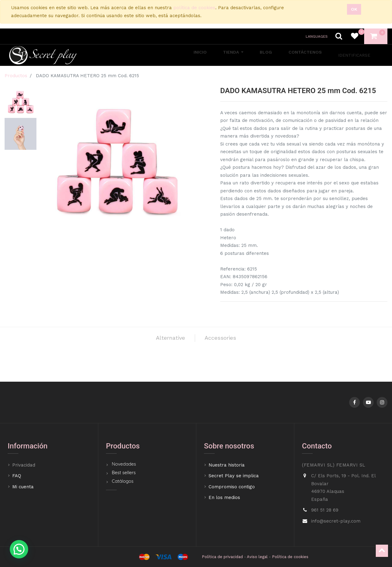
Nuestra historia (227, 465)
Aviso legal (257, 557)
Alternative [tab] (161, 340)
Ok (354, 9)
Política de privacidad (222, 557)
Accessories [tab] (229, 340)
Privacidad (24, 465)
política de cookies (194, 8)
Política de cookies (290, 557)
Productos (16, 76)
